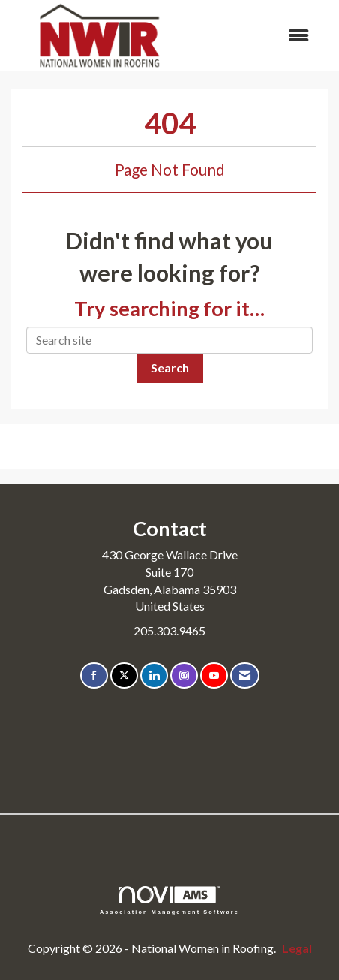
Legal (297, 948)
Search (170, 368)
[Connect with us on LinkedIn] (154, 675)
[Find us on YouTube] (214, 675)
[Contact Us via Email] (245, 675)
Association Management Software (169, 900)
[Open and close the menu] (256, 36)
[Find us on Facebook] (94, 675)
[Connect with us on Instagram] (184, 675)
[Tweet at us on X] (124, 675)
